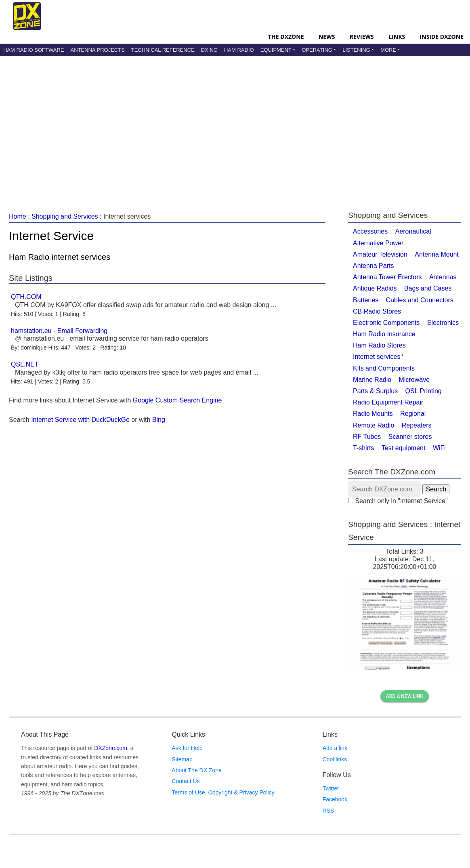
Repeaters (417, 425)
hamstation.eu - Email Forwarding (59, 331)
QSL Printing (424, 391)
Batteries (366, 300)
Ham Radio (239, 50)
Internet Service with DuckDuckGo (80, 420)
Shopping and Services (65, 216)
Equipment (276, 50)
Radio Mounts (373, 414)
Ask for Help (187, 748)
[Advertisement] (212, 125)
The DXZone (286, 37)
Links (397, 37)
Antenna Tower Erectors (387, 277)
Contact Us (186, 781)
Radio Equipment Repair (388, 402)
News (327, 37)
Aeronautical (413, 231)
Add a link (335, 748)
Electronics (443, 323)
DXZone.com (111, 748)
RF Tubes (367, 437)
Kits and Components (384, 368)
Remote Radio (373, 425)
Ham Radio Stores (379, 345)
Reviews (362, 37)
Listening (356, 50)
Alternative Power (378, 243)
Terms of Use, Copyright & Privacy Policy (223, 792)
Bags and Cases (428, 288)
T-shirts (363, 448)
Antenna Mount (437, 254)
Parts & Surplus (375, 391)
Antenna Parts (373, 266)
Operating (317, 50)
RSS (328, 811)
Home (18, 216)
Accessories (370, 231)
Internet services (377, 357)
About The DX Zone (196, 770)
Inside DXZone (442, 37)
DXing (209, 50)
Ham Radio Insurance (384, 334)
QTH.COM (26, 297)
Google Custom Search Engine (177, 400)
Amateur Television (380, 254)
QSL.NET (25, 364)
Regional (413, 414)
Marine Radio (372, 380)
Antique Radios (375, 288)
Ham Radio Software (34, 50)
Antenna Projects (97, 50)
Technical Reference (163, 50)
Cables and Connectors (420, 300)
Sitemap (182, 759)
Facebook (335, 799)
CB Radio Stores (377, 311)
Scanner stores (410, 437)
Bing (159, 420)
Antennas (443, 277)
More (388, 50)
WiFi (439, 448)
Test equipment (404, 448)
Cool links (335, 759)
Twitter (331, 788)
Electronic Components (386, 323)
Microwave (414, 380)
